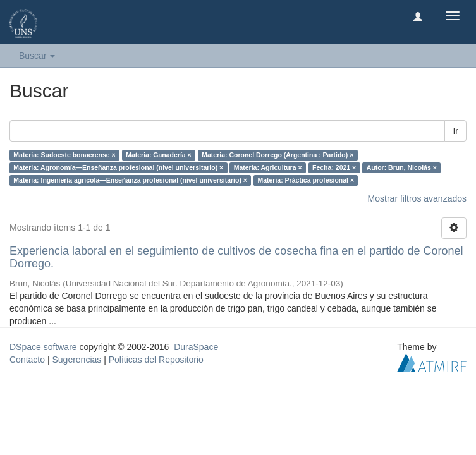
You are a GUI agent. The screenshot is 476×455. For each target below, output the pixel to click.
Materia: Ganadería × (159, 155)
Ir (455, 131)
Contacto (27, 360)
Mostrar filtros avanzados (417, 198)
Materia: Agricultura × (268, 167)
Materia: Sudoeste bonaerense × (64, 155)
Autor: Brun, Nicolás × (402, 167)
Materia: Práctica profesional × (306, 180)
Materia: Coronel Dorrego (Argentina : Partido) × (278, 155)
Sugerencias (76, 360)
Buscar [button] (37, 56)
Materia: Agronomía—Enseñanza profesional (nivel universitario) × (118, 167)
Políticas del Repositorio (156, 360)
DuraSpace (196, 347)
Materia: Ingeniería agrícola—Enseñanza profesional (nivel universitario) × (130, 180)
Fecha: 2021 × (334, 167)
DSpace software (43, 347)
